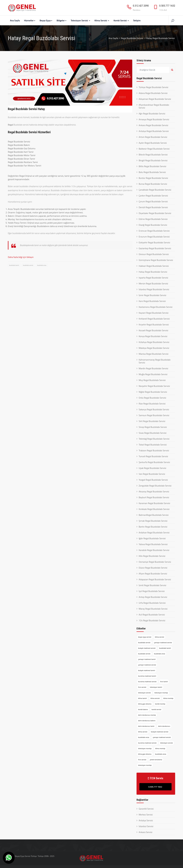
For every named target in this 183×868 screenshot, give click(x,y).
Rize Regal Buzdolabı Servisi (152, 404)
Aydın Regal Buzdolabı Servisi (153, 143)
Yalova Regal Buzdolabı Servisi (153, 544)
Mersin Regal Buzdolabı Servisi (153, 283)
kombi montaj (160, 704)
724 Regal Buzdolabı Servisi (152, 620)
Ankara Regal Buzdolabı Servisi (153, 125)
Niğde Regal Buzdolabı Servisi (153, 392)
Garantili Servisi (146, 809)
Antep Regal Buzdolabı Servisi (153, 597)
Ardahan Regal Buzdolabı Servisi (154, 532)
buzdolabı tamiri (14, 265)
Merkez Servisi (146, 815)
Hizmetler (30, 20)
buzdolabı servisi (28, 265)
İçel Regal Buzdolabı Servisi (152, 591)
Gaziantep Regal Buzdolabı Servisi (155, 248)
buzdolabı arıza (42, 265)
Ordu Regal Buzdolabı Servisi (152, 398)
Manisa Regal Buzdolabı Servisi (154, 354)
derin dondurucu (164, 726)
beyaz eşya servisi (145, 637)
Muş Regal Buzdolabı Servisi (152, 380)
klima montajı (168, 698)
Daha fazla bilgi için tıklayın (21, 257)
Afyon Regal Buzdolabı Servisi (153, 574)
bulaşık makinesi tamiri (147, 670)
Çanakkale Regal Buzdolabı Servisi (155, 190)
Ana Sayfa (15, 20)
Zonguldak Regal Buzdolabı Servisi (155, 486)
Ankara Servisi (145, 832)
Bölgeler (62, 20)
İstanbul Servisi (146, 826)
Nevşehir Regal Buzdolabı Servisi (154, 386)
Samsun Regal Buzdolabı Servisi (154, 415)
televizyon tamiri (156, 687)
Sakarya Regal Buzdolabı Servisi (154, 409)
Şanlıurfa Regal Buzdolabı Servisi (154, 462)
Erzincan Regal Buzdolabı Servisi (154, 231)
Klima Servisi (102, 20)
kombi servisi (156, 709)
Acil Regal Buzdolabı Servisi (152, 615)
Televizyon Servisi (80, 20)
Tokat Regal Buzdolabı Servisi (153, 445)
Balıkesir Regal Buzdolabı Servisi (154, 149)
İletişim (137, 20)
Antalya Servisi (146, 820)
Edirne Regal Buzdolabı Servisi (153, 219)
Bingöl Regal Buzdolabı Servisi (153, 160)
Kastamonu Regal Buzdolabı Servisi (156, 307)
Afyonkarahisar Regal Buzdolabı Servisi (154, 106)
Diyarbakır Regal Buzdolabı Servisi (155, 213)
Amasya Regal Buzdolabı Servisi (154, 119)
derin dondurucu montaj (147, 715)
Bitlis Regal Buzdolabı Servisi (152, 166)
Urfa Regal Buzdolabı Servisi (152, 603)
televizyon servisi (144, 693)
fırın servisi (142, 687)
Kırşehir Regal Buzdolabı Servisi (154, 324)
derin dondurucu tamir (146, 726)
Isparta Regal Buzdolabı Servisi (153, 278)
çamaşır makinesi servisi (163, 642)
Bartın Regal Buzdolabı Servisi (153, 527)
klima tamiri (142, 698)
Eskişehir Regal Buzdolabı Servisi (154, 242)
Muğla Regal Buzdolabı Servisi (153, 374)
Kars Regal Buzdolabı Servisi (152, 301)
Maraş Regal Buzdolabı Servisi (153, 609)
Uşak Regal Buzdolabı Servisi (152, 468)
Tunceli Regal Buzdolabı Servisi (153, 456)
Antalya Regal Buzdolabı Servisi (154, 131)
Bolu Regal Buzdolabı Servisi (152, 172)
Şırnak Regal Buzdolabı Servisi (153, 521)
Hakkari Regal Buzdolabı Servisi (154, 266)
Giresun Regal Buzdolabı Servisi (154, 254)
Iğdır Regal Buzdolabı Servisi (152, 538)
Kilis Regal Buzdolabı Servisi (152, 556)
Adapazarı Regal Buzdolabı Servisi (155, 579)
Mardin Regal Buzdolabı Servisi (153, 368)
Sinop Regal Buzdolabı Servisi (153, 427)
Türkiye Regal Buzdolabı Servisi (153, 87)
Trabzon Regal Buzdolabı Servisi (154, 450)
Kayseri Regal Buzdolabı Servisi (154, 313)
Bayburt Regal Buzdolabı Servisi (154, 497)
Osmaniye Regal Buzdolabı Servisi (155, 562)
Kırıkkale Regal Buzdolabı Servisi (154, 509)
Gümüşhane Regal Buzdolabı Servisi (156, 260)
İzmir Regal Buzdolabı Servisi (152, 295)
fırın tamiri (164, 682)
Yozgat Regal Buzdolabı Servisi (153, 480)
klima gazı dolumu (145, 704)
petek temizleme (156, 760)
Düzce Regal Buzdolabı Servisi (153, 568)
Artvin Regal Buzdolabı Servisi (153, 137)
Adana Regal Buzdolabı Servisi (153, 93)
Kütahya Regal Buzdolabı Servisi (154, 342)
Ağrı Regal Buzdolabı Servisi (152, 114)
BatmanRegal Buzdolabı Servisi (154, 515)
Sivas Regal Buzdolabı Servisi (153, 433)
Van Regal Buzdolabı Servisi (152, 474)
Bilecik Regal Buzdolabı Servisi (153, 155)
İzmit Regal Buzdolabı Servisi (152, 585)
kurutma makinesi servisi (147, 682)
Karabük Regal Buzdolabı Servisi (154, 550)
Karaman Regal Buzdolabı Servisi (154, 503)
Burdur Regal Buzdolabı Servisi (153, 178)
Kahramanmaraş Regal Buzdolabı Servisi (155, 361)
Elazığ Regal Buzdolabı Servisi (153, 225)
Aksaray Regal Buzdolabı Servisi (154, 491)
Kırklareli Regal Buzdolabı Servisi (154, 319)
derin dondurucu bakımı (147, 721)
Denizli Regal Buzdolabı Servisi (153, 207)
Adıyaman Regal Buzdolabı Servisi (155, 99)
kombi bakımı (143, 709)
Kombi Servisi (121, 20)
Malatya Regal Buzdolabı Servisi (154, 348)
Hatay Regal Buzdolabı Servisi (153, 272)
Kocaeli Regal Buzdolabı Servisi (153, 330)
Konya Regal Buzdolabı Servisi (153, 336)
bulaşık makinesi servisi (147, 648)
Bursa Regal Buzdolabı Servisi (153, 184)
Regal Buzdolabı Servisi (132, 38)
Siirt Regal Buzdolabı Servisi (152, 421)
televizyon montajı (161, 693)
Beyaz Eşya (46, 20)
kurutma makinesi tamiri (147, 676)
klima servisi (159, 637)
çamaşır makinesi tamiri (147, 659)
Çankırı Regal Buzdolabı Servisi (153, 196)
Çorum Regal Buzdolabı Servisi (153, 201)
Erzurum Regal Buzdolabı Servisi (154, 237)
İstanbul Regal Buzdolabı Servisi (154, 289)
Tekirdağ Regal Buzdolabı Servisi (154, 439)
